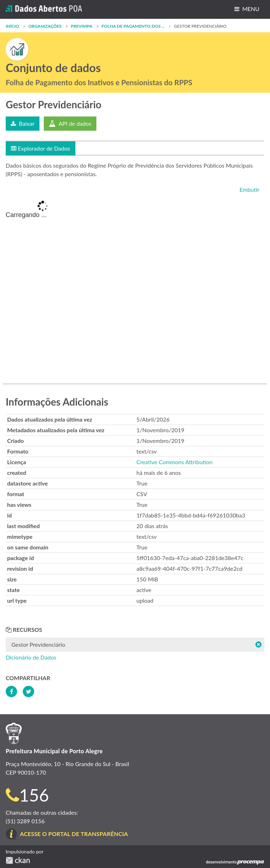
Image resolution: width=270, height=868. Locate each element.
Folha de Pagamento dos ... (133, 26)
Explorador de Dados (41, 148)
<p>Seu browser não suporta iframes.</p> (135, 286)
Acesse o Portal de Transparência (74, 834)
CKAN (18, 860)
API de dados (70, 123)
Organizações (45, 26)
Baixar (23, 123)
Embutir (249, 189)
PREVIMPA (81, 26)
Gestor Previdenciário (200, 26)
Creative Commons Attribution (175, 462)
